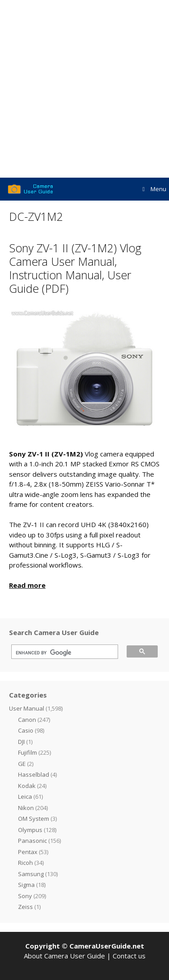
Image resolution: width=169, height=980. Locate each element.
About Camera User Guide (64, 956)
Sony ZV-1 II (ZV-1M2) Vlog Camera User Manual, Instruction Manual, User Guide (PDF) (75, 268)
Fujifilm (27, 752)
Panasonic (32, 841)
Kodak (27, 786)
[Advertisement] (84, 89)
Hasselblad (34, 774)
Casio (26, 730)
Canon (27, 720)
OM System (34, 819)
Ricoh (25, 863)
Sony (25, 896)
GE (22, 764)
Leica (25, 797)
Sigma (26, 885)
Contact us (129, 956)
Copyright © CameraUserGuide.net (85, 946)
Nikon (26, 808)
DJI (21, 742)
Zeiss (25, 907)
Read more (27, 585)
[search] (62, 653)
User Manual (27, 708)
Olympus (30, 830)
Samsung (31, 874)
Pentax (28, 852)
